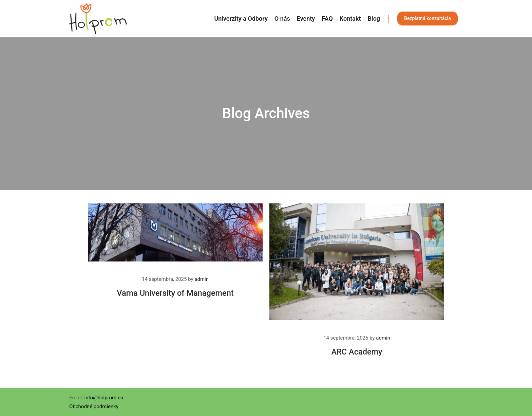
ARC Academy (357, 352)
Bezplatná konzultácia (427, 18)
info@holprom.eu (104, 398)
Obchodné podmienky (94, 406)
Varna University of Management (175, 293)
